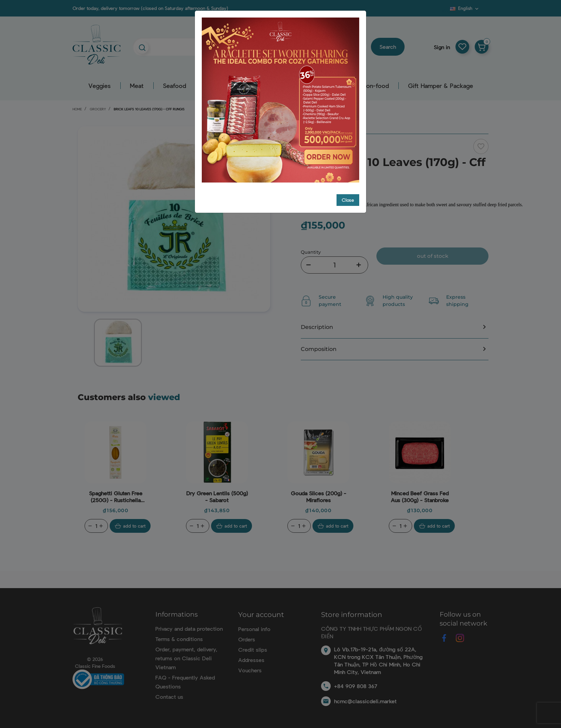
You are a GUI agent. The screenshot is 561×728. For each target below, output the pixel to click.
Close (348, 187)
